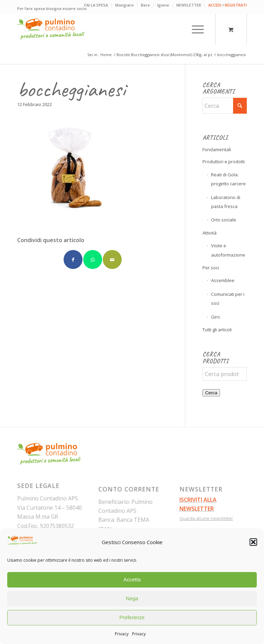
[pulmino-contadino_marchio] (51, 29)
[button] (253, 542)
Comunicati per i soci (228, 299)
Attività (210, 233)
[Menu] (194, 29)
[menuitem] (96, 5)
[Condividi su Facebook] (73, 259)
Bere (145, 5)
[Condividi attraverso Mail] (112, 259)
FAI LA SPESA (96, 5)
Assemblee (223, 280)
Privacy (122, 634)
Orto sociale (224, 220)
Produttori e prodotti (224, 162)
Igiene (163, 5)
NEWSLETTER (189, 5)
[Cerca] (225, 106)
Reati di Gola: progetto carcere (228, 179)
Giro (216, 317)
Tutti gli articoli (217, 330)
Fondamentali (217, 149)
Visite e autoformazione (228, 250)
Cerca (211, 393)
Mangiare (124, 5)
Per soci (211, 268)
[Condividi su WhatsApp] (93, 259)
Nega (132, 598)
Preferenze (132, 617)
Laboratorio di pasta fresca (226, 202)
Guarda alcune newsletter (206, 518)
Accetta (132, 579)
